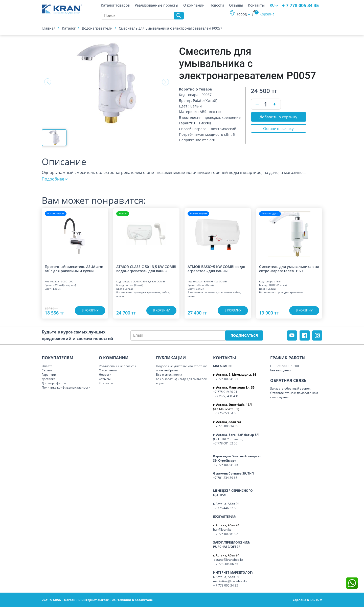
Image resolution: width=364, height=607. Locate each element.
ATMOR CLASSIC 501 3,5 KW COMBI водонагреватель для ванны (146, 269)
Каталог (69, 29)
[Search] (139, 16)
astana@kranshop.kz (229, 560)
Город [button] (242, 15)
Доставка (49, 379)
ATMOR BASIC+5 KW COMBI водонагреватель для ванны (217, 269)
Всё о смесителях (169, 375)
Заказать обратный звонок (290, 388)
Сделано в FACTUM (308, 600)
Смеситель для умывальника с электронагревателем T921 (289, 269)
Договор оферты (54, 383)
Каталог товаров (115, 6)
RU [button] (272, 6)
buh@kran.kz (222, 530)
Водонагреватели (97, 29)
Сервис (47, 370)
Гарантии (49, 375)
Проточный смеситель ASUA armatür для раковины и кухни (74, 269)
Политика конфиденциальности (66, 387)
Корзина (265, 15)
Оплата (47, 366)
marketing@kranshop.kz (230, 581)
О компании (194, 6)
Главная (49, 29)
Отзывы (236, 6)
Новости (217, 6)
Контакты (256, 6)
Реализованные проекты (156, 6)
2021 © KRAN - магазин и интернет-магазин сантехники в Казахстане (97, 600)
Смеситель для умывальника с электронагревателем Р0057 (170, 29)
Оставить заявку (278, 130)
